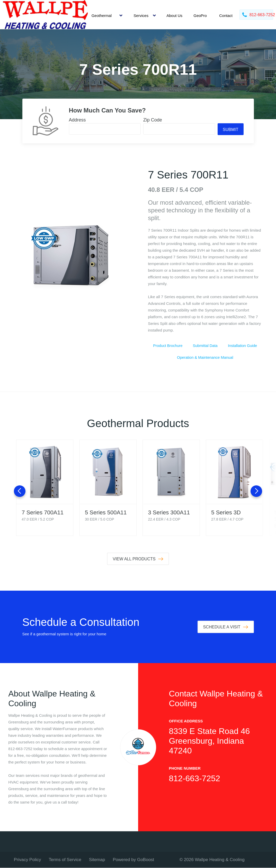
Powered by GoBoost (133, 860)
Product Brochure (168, 346)
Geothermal (102, 16)
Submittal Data (205, 346)
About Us (174, 16)
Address (77, 120)
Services (141, 16)
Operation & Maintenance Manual (205, 358)
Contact (226, 16)
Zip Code (153, 120)
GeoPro (200, 16)
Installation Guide (243, 346)
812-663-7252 (195, 779)
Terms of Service (65, 860)
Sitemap (97, 860)
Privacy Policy (28, 860)
